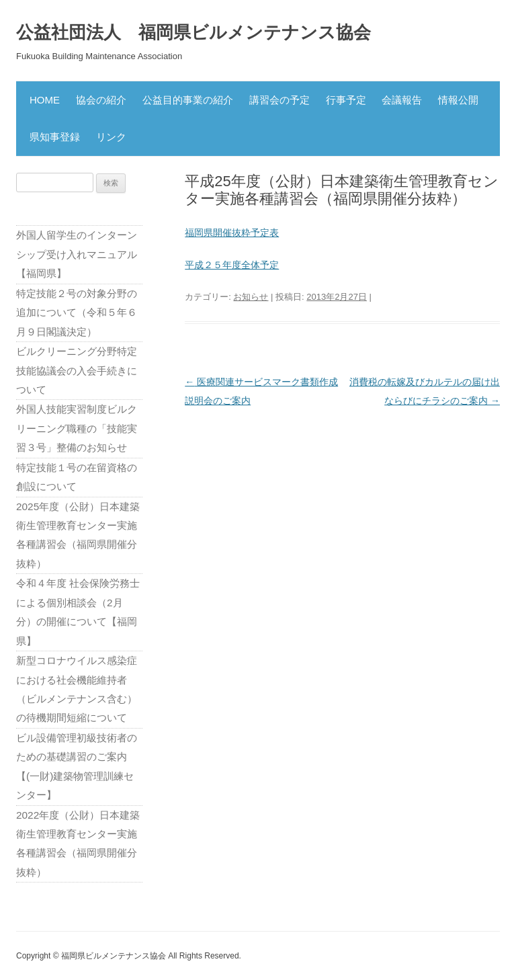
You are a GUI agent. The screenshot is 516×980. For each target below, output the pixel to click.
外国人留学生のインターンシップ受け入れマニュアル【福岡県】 (77, 254)
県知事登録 (55, 137)
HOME (45, 100)
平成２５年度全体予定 (232, 265)
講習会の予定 (279, 100)
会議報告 (402, 100)
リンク (111, 137)
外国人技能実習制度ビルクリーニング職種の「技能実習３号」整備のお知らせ (77, 428)
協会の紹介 (101, 100)
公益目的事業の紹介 (188, 100)
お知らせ (251, 297)
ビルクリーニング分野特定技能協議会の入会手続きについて (77, 370)
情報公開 (458, 100)
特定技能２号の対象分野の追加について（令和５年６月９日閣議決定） (77, 313)
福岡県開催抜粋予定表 (232, 233)
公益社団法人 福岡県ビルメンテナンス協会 (193, 32)
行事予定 (346, 100)
